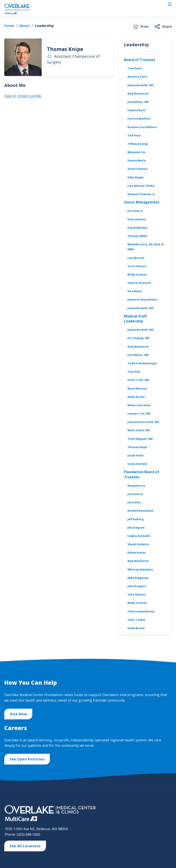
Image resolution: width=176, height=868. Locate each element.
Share (163, 27)
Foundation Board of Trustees (142, 474)
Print (141, 27)
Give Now (18, 714)
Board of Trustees (140, 60)
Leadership (44, 26)
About (24, 26)
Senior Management (142, 202)
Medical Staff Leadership (135, 319)
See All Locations (25, 846)
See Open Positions (27, 759)
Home (9, 26)
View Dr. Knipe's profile (23, 96)
